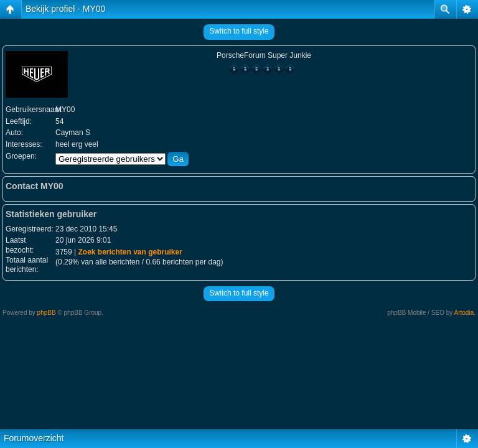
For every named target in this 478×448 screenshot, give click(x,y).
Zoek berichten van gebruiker (130, 252)
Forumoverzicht (34, 438)
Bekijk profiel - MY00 (65, 9)
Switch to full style (239, 31)
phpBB (47, 313)
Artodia (464, 313)
